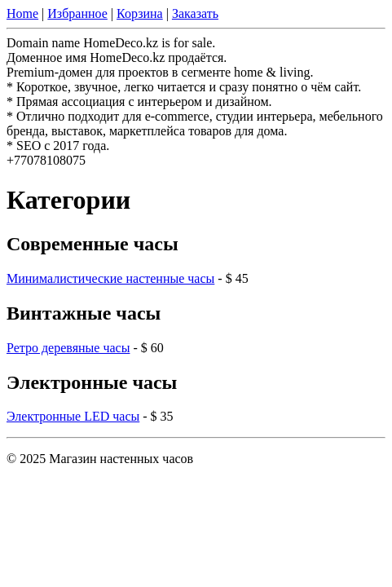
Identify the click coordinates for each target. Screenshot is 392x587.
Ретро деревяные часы (68, 348)
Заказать (195, 13)
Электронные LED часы (73, 416)
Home (22, 13)
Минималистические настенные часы (110, 278)
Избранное (77, 13)
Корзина (140, 13)
